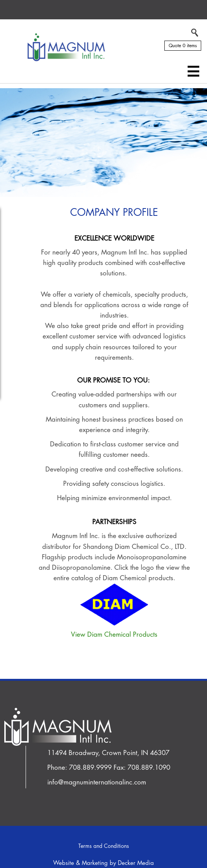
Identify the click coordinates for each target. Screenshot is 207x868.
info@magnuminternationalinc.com (97, 782)
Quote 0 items (183, 46)
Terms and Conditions (104, 846)
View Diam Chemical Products (114, 635)
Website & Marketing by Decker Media (103, 863)
